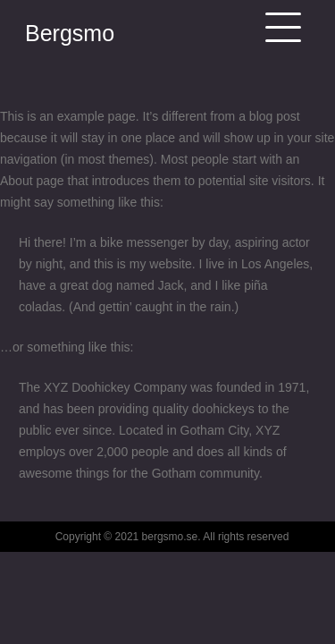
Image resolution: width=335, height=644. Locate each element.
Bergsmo (70, 33)
